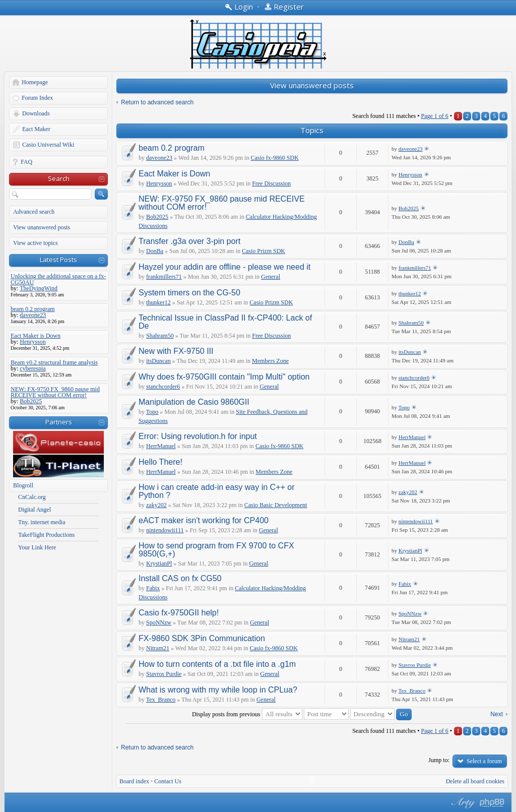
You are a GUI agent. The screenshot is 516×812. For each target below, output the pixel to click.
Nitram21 (158, 648)
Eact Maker (36, 129)
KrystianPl (159, 564)
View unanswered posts (42, 227)
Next (497, 714)
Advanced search (34, 212)
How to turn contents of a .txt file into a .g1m (217, 664)
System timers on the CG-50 (189, 293)
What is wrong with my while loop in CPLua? (218, 690)
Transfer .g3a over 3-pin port (189, 241)
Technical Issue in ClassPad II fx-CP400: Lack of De (225, 322)
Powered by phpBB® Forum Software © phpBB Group (492, 803)
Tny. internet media (42, 522)
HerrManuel (161, 446)
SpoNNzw (159, 622)
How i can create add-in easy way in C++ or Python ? (216, 491)
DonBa (155, 251)
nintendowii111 (165, 530)
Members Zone (270, 361)
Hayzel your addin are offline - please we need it (224, 267)
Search (59, 178)
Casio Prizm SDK (264, 251)
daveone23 (159, 158)
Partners (59, 422)
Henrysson (159, 183)
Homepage (35, 82)
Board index (134, 781)
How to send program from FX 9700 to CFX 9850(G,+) (216, 550)
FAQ (26, 162)
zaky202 (156, 505)
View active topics (36, 243)
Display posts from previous (247, 714)
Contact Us (168, 781)
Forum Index (37, 98)
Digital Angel (35, 510)
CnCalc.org (32, 497)
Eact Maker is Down (174, 174)
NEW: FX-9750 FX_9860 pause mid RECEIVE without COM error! (222, 203)
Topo (152, 412)
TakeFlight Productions (46, 535)
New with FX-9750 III (176, 351)
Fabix (153, 588)
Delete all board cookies (475, 781)
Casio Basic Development (276, 505)
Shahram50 (160, 336)
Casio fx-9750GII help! (179, 613)
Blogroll (23, 485)
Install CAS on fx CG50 (180, 578)
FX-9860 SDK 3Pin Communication (202, 638)
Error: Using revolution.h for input (198, 436)
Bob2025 (157, 217)
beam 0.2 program (172, 148)
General (271, 277)
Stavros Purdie (164, 674)
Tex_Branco (161, 700)
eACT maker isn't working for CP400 (204, 520)
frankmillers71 (164, 277)
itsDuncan (158, 361)
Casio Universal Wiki (48, 145)
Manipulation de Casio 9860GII (194, 402)
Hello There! (160, 462)
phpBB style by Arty (462, 803)
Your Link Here (37, 547)
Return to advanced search (157, 102)
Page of (434, 116)
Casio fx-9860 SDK (274, 158)
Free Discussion (271, 183)
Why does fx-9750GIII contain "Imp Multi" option (224, 377)
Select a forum (484, 761)
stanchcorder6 (163, 387)
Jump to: (439, 760)
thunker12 (158, 302)
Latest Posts (58, 260)
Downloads (36, 113)
